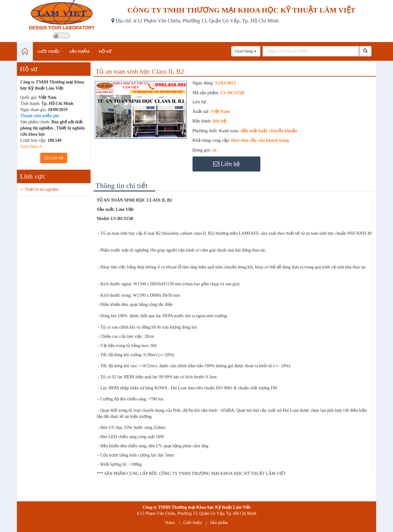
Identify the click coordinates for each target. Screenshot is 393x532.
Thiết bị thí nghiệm (42, 189)
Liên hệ (54, 158)
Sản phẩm (219, 523)
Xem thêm (31, 146)
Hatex (170, 523)
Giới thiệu (193, 523)
